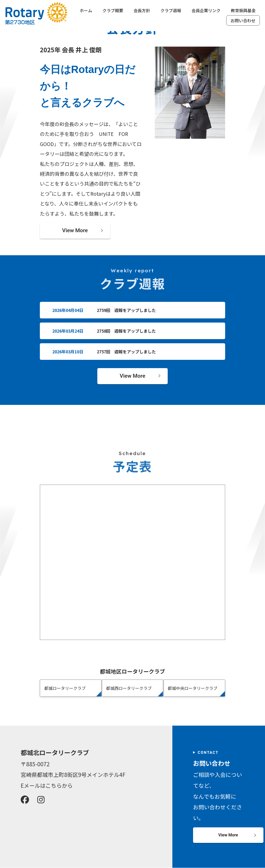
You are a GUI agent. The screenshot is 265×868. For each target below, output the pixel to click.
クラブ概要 (113, 10)
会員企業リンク (206, 10)
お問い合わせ (243, 20)
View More (75, 230)
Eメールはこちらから (47, 785)
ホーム (86, 10)
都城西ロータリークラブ (129, 688)
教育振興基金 (243, 10)
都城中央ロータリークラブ (193, 688)
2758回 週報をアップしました (126, 331)
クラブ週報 (171, 10)
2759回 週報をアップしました (126, 310)
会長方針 (142, 10)
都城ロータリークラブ (65, 688)
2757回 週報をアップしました (126, 352)
